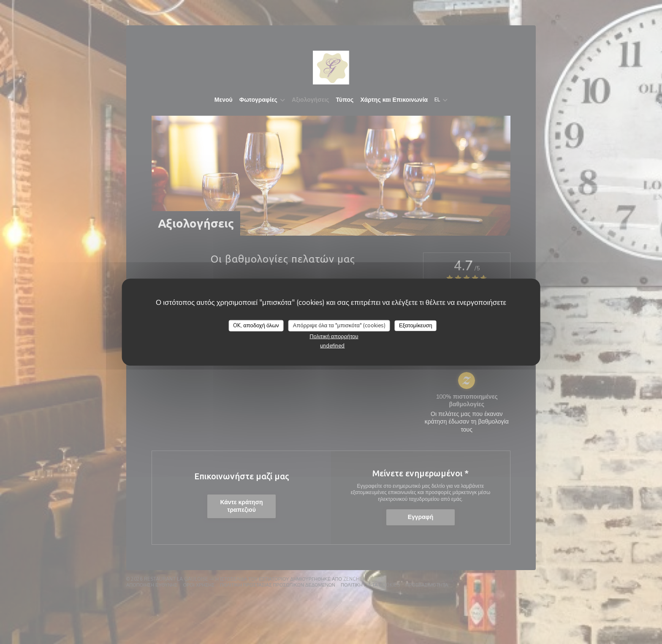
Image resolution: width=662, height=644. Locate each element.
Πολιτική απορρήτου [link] (334, 337)
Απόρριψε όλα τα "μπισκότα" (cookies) (339, 325)
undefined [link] (332, 346)
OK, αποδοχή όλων (256, 325)
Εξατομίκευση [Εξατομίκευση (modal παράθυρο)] (416, 325)
